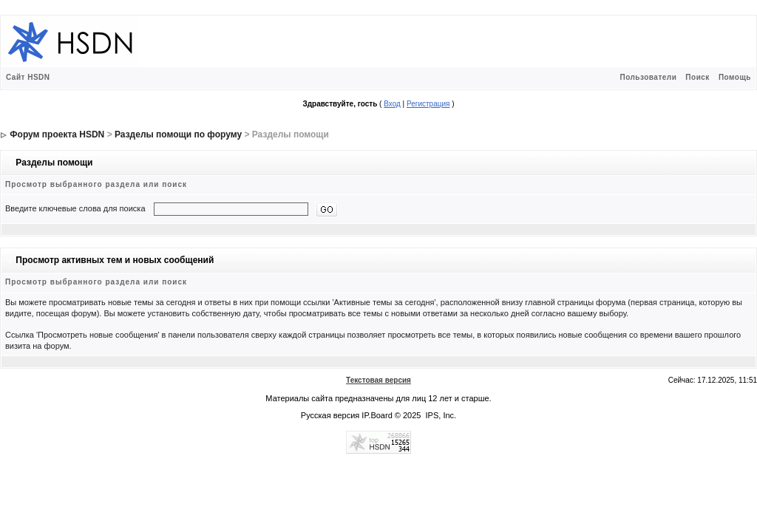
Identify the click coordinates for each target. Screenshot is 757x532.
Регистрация (428, 104)
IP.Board (377, 415)
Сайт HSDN (28, 77)
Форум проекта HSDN (57, 134)
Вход (392, 104)
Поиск (697, 77)
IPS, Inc (440, 415)
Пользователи (648, 77)
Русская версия (330, 415)
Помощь (735, 77)
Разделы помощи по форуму (178, 134)
